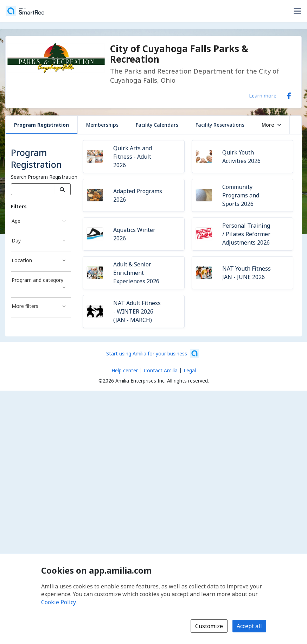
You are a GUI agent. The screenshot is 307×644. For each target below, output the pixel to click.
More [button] (271, 125)
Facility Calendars (157, 125)
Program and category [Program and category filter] (37, 280)
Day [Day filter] (16, 241)
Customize (209, 626)
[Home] (25, 11)
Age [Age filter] (16, 221)
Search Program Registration (44, 177)
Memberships (102, 125)
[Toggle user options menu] (297, 11)
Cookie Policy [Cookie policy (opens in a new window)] (58, 602)
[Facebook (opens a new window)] (289, 94)
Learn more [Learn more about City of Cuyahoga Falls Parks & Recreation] (263, 95)
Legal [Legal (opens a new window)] (190, 370)
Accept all (249, 626)
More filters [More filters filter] (25, 306)
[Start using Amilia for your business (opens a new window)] (153, 353)
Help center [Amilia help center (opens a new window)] (125, 370)
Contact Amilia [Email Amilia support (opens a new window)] (161, 370)
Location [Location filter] (22, 260)
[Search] (62, 189)
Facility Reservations (220, 125)
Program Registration (41, 125)
